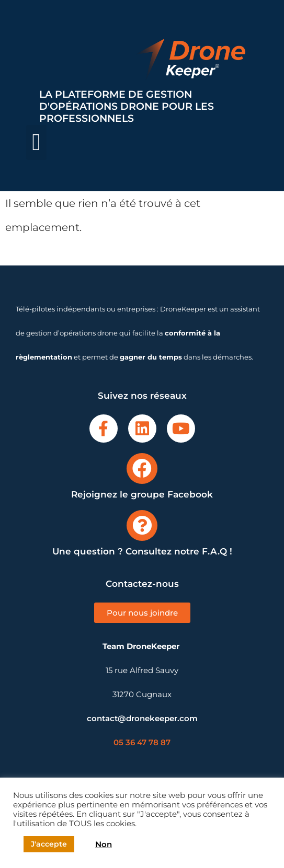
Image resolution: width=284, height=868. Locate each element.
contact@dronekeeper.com (142, 718)
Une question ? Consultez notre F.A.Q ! (142, 551)
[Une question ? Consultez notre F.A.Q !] (142, 525)
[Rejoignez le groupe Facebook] (142, 468)
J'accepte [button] (49, 844)
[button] (36, 143)
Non (104, 844)
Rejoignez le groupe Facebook (142, 494)
